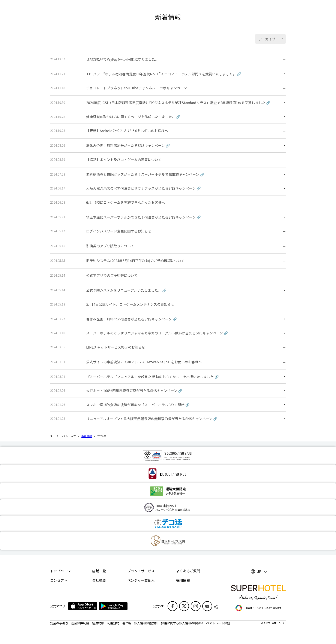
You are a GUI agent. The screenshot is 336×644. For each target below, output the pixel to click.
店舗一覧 (99, 571)
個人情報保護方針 (146, 623)
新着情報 (87, 436)
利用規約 (113, 623)
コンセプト (59, 580)
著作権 (127, 623)
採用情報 (183, 580)
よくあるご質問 (188, 571)
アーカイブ (267, 39)
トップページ (60, 571)
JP (259, 571)
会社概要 (99, 580)
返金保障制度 (80, 623)
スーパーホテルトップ (63, 436)
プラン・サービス (141, 571)
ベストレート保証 (218, 623)
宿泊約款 (98, 623)
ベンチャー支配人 (141, 580)
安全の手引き (59, 623)
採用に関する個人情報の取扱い (182, 623)
